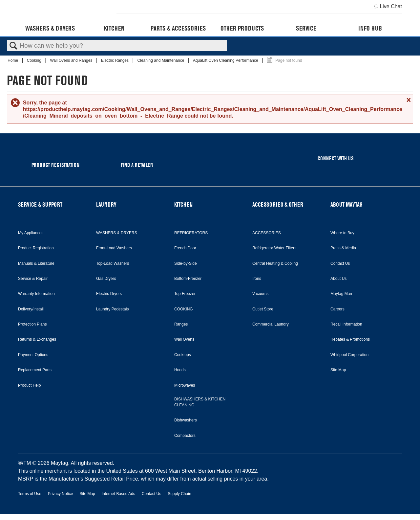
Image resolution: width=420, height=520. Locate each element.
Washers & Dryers (50, 28)
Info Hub (370, 28)
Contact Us (340, 263)
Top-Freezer (185, 294)
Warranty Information (36, 294)
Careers (337, 309)
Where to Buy (342, 233)
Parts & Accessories (178, 28)
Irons (257, 279)
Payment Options (33, 355)
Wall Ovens (184, 339)
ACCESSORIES (267, 233)
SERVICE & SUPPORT (40, 204)
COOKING (184, 309)
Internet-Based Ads (118, 494)
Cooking (35, 60)
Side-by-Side (186, 263)
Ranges (181, 324)
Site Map (338, 370)
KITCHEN (183, 204)
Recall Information (346, 324)
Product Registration (36, 248)
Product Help (29, 385)
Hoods (180, 370)
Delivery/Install (31, 309)
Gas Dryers (106, 279)
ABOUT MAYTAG (346, 204)
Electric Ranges (115, 60)
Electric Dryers (109, 294)
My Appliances (31, 233)
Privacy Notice (61, 494)
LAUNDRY (106, 204)
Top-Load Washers (113, 263)
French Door (185, 248)
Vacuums (260, 294)
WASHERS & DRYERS (117, 233)
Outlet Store (263, 309)
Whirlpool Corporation (349, 355)
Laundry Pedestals (112, 309)
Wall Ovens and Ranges (72, 60)
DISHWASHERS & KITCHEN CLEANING (200, 402)
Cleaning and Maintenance (161, 60)
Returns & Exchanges (37, 339)
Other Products (242, 28)
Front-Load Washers (114, 248)
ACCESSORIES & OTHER (278, 204)
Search (13, 46)
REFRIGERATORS (191, 233)
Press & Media (343, 248)
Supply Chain (179, 494)
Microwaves (185, 385)
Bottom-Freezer (188, 279)
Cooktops (183, 355)
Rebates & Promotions (350, 339)
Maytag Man (341, 294)
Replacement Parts (35, 370)
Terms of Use (30, 494)
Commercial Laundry (271, 324)
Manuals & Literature (36, 263)
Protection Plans (32, 324)
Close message (408, 100)
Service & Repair (33, 279)
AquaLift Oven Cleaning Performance (226, 60)
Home (13, 60)
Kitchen (114, 28)
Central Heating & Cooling (275, 263)
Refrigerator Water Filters (274, 248)
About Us (338, 279)
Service (306, 28)
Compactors (185, 436)
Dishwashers (186, 420)
